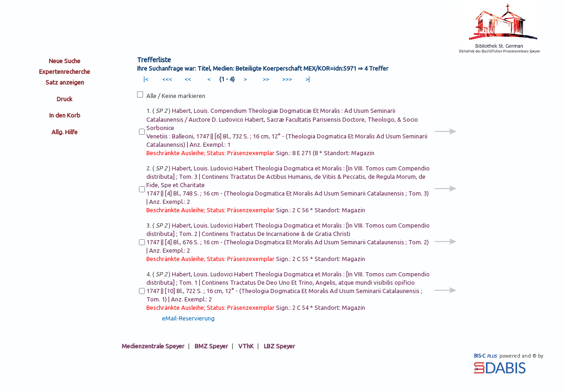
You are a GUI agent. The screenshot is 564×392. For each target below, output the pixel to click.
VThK (246, 346)
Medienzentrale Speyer (153, 346)
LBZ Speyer (279, 346)
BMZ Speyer (211, 346)
